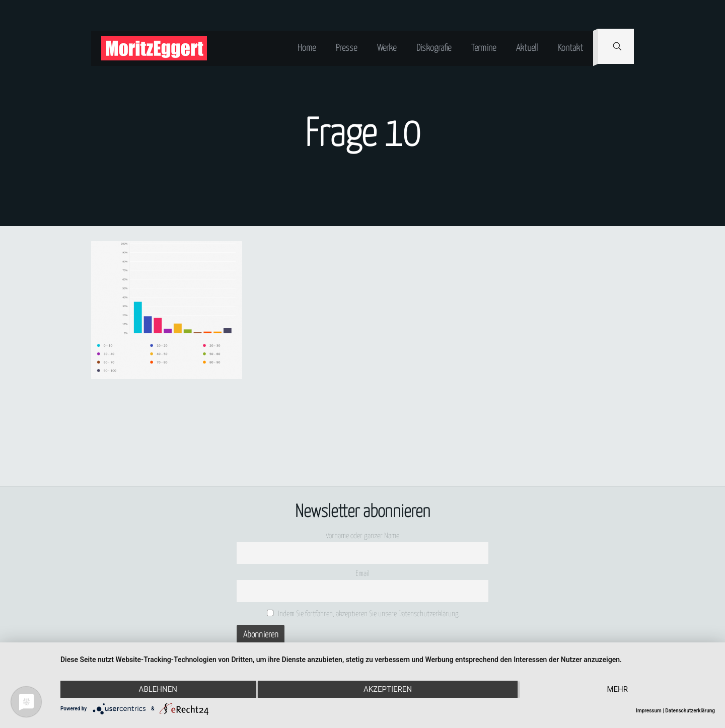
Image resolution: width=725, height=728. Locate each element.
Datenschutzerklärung (690, 711)
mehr (617, 689)
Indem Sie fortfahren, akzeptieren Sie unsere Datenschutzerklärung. (364, 614)
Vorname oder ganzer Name (362, 536)
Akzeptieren (388, 689)
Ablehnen (158, 689)
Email (362, 574)
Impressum (649, 711)
